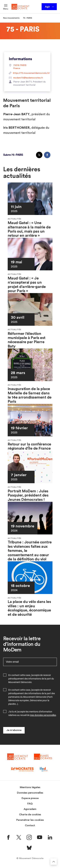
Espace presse (30, 798)
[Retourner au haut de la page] (54, 862)
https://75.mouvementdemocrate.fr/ (27, 73)
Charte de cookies (30, 815)
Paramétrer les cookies (30, 820)
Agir (50, 7)
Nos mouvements (11, 18)
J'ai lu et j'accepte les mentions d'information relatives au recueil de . (32, 713)
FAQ (30, 804)
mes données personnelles (43, 715)
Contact (30, 825)
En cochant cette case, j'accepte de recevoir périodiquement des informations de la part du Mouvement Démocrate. (31, 679)
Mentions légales (30, 787)
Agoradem (30, 809)
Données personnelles (30, 793)
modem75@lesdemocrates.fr (26, 78)
